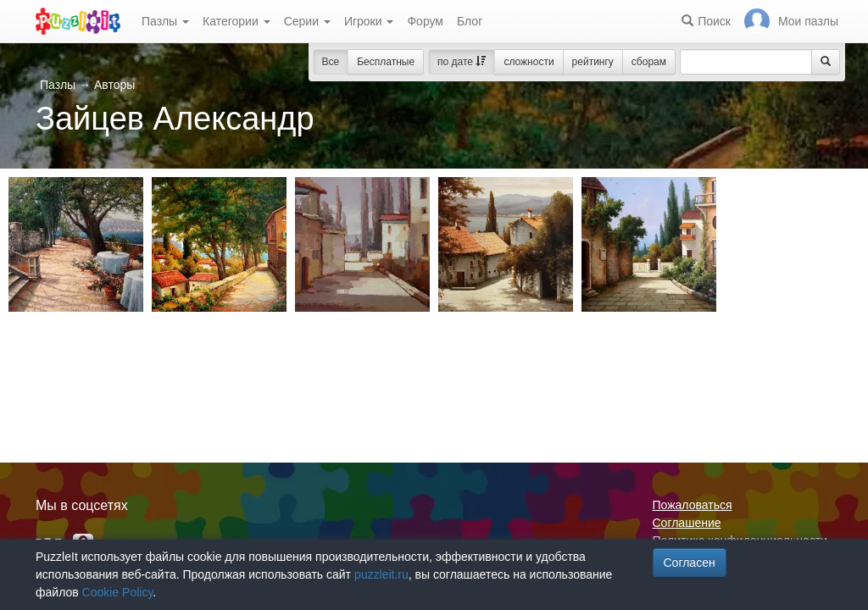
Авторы (114, 85)
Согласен (690, 563)
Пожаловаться (693, 505)
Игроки (369, 21)
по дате (462, 62)
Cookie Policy (118, 592)
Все (331, 62)
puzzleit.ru (381, 574)
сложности (529, 62)
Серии (307, 21)
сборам (649, 62)
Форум (425, 21)
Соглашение (687, 523)
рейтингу (593, 62)
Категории (236, 21)
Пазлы (165, 21)
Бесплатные (386, 62)
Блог (470, 21)
